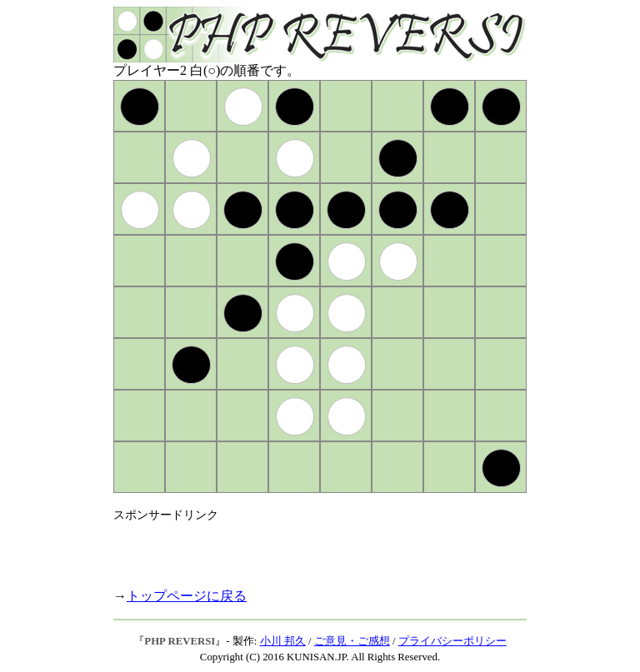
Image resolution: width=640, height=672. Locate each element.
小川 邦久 (283, 641)
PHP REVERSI (180, 641)
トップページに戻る (187, 596)
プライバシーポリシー (452, 641)
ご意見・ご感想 (352, 641)
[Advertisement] (308, 548)
